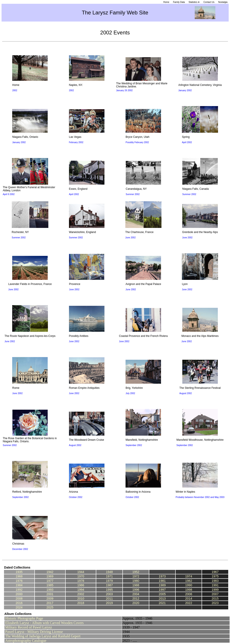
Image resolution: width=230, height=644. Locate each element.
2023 (215, 603)
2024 (19, 607)
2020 (136, 603)
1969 (50, 576)
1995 (109, 590)
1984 (19, 585)
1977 (50, 581)
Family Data (179, 2)
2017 (50, 603)
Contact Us (209, 2)
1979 (109, 581)
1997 (162, 590)
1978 (81, 581)
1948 (109, 572)
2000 (19, 594)
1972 (136, 576)
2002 (81, 594)
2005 (162, 594)
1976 (19, 581)
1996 (136, 590)
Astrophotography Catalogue (26, 641)
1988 (136, 585)
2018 (81, 603)
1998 (189, 590)
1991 (215, 585)
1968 (19, 576)
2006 (189, 594)
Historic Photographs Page (24, 618)
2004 (136, 594)
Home (166, 2)
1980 (136, 581)
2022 (189, 603)
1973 (162, 576)
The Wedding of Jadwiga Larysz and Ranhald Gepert (43, 636)
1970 (81, 576)
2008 (19, 599)
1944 (81, 572)
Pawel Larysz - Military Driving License (34, 632)
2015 (215, 599)
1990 (189, 585)
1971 (109, 576)
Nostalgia (223, 2)
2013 (162, 599)
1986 (81, 585)
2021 (162, 603)
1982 (189, 581)
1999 (215, 590)
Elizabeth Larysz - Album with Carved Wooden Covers (44, 623)
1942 (50, 572)
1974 (189, 576)
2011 (109, 599)
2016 (19, 603)
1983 (215, 581)
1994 (81, 590)
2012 (136, 599)
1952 (136, 572)
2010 (81, 599)
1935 (19, 572)
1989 (162, 585)
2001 (50, 594)
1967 (215, 572)
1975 (215, 576)
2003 (109, 594)
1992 (19, 590)
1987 (109, 585)
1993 (50, 590)
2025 (50, 607)
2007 (215, 594)
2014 (189, 599)
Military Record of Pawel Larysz (29, 627)
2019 (109, 603)
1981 (162, 581)
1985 (50, 585)
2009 (50, 599)
